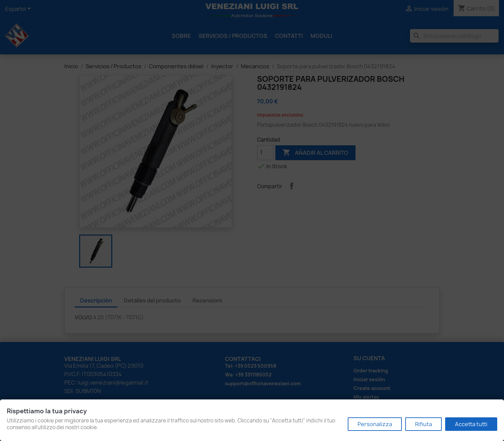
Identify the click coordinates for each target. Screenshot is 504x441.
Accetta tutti (471, 424)
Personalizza (375, 424)
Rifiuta (423, 424)
